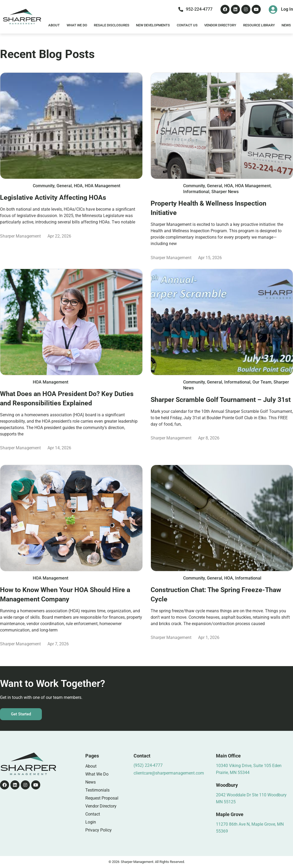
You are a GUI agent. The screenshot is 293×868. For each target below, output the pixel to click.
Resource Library (259, 25)
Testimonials (97, 790)
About (54, 25)
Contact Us (187, 25)
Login (91, 822)
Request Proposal (102, 798)
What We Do (77, 25)
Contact (93, 814)
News (286, 25)
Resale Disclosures (112, 25)
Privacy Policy (99, 830)
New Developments (153, 25)
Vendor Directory (220, 25)
